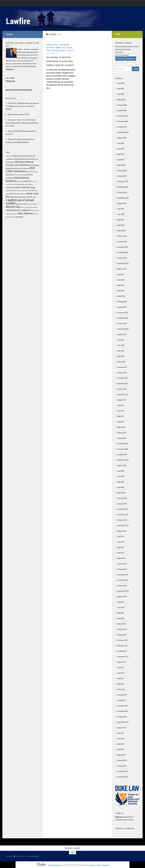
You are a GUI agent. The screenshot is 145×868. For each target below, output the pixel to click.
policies (93, 865)
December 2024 (123, 182)
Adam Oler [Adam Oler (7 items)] (9, 175)
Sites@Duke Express (54, 865)
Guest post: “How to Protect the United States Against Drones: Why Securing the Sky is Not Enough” (22, 123)
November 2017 (123, 646)
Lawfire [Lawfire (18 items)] (11, 200)
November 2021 (123, 384)
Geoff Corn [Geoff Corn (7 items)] (13, 194)
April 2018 (121, 618)
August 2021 (122, 400)
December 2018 (123, 575)
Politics (70, 51)
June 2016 (121, 739)
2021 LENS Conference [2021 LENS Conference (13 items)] (21, 170)
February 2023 (122, 302)
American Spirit (52, 45)
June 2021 (121, 411)
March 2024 (121, 231)
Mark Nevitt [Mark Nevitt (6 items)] (20, 204)
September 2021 (123, 395)
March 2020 (121, 493)
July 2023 (121, 274)
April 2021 (121, 422)
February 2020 (122, 498)
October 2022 (122, 324)
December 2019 (123, 509)
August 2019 (122, 531)
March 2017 (121, 689)
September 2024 (123, 198)
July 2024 (121, 209)
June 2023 (121, 280)
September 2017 (123, 657)
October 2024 (122, 192)
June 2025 (121, 149)
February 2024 (122, 236)
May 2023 (121, 285)
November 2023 (123, 253)
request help (106, 865)
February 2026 (122, 105)
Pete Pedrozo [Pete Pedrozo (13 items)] (25, 213)
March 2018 (121, 624)
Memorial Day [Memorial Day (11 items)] (13, 207)
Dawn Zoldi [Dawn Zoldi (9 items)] (20, 187)
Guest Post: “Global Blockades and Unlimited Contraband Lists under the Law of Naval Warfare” (22, 106)
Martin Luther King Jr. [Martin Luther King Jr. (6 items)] (30, 204)
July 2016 (121, 733)
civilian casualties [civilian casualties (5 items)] (11, 185)
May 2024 (121, 220)
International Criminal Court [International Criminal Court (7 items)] (19, 197)
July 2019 (121, 537)
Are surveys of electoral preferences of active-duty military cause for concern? (60, 61)
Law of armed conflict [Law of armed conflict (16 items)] (20, 202)
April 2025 (121, 160)
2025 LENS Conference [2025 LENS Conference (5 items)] (32, 172)
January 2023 (122, 307)
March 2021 (121, 427)
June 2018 (121, 608)
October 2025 (122, 127)
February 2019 (122, 564)
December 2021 (123, 378)
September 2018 (123, 591)
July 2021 (121, 405)
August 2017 (122, 662)
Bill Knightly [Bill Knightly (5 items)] (20, 181)
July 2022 (121, 340)
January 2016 (122, 766)
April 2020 (121, 487)
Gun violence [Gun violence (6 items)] (21, 194)
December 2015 (123, 771)
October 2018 (122, 586)
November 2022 (123, 318)
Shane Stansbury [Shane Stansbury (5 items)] (10, 217)
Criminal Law (60, 48)
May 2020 (121, 482)
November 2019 (123, 515)
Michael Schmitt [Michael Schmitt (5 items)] (24, 207)
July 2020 (121, 471)
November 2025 (123, 121)
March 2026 (121, 100)
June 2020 (121, 476)
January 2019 (122, 569)
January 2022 (122, 373)
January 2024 (122, 242)
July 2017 (121, 668)
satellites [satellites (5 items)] (36, 214)
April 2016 (121, 750)
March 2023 (121, 296)
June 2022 (121, 345)
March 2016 (121, 755)
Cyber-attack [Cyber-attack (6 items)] (20, 184)
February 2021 (122, 433)
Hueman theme (34, 856)
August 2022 (122, 334)
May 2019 (121, 547)
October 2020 (122, 455)
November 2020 (123, 449)
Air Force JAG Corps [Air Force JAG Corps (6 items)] (20, 175)
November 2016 (123, 711)
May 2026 (121, 89)
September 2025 (123, 132)
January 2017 (122, 700)
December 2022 (123, 313)
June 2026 (121, 83)
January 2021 (122, 438)
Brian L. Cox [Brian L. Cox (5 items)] (34, 181)
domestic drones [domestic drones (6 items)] (11, 190)
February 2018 (122, 629)
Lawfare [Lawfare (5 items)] (34, 197)
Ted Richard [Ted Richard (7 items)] (19, 217)
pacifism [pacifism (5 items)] (15, 214)
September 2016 (123, 722)
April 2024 (121, 225)
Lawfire (18, 21)
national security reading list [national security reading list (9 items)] (18, 210)
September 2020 (123, 460)
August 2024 (122, 203)
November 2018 (123, 580)
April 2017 (121, 684)
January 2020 (122, 504)
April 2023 (121, 291)
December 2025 (123, 116)
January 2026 (122, 111)
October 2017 (122, 651)
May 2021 (121, 416)
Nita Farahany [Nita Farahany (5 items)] (35, 211)
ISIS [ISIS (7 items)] (30, 197)
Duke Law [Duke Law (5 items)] (28, 191)
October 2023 (122, 258)
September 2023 (123, 263)
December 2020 (123, 444)
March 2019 (121, 558)
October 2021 (122, 389)
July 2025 (121, 143)
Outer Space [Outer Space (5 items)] (9, 214)
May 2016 (121, 744)
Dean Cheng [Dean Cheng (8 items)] (30, 187)
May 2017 (121, 679)
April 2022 (121, 356)
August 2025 (122, 138)
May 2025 (121, 154)
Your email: (119, 52)
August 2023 (122, 269)
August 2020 (122, 466)
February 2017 (122, 695)
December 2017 (123, 640)
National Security (59, 51)
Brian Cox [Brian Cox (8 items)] (27, 181)
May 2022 (121, 351)
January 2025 (122, 176)
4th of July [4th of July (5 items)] (8, 156)
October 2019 (122, 520)
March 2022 (121, 362)
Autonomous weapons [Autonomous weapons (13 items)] (18, 179)
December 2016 (123, 706)
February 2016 (122, 760)
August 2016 (122, 728)
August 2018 (122, 597)
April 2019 (121, 553)
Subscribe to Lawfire (73, 848)
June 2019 (121, 542)
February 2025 (122, 171)
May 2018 (121, 613)
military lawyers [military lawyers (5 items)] (33, 207)
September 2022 (123, 329)
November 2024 (123, 187)
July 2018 (121, 602)
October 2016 (122, 717)
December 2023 (123, 247)
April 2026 (121, 94)
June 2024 (121, 214)
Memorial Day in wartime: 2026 (19, 114)
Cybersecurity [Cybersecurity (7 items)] (11, 188)
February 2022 (122, 367)
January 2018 (122, 635)
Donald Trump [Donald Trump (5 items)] (21, 191)
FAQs (99, 865)
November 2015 (123, 777)
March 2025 (121, 165)
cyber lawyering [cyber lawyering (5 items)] (29, 185)
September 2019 (123, 526)
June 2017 (121, 673)
